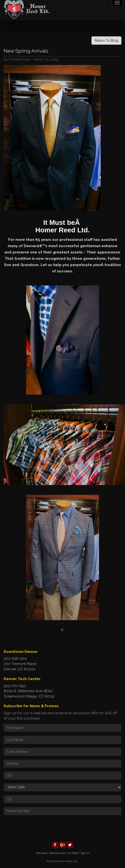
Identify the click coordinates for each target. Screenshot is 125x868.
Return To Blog (106, 41)
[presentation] (41, 828)
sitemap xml (57, 853)
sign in (85, 853)
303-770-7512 (15, 686)
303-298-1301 (15, 658)
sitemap (41, 853)
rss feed (73, 853)
